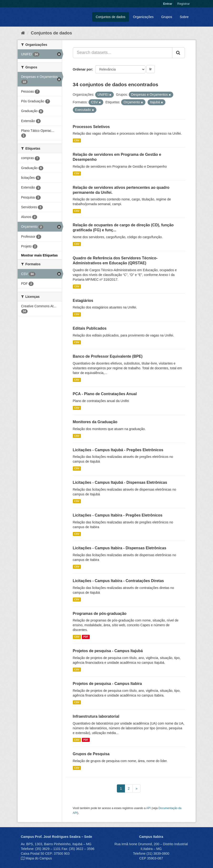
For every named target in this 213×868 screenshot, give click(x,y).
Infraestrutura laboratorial (96, 716)
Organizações (143, 17)
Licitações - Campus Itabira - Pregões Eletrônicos (118, 515)
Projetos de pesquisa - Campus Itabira (107, 684)
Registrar (184, 4)
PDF (86, 637)
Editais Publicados (90, 328)
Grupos (167, 17)
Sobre (184, 17)
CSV (77, 140)
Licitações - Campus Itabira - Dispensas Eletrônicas (120, 548)
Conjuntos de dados (111, 17)
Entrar (168, 4)
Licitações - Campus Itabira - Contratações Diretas (118, 581)
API (148, 808)
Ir (151, 69)
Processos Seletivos (91, 127)
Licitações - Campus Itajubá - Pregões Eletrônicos (118, 450)
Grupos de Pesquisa (91, 754)
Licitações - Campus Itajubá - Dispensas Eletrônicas (120, 482)
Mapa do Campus (39, 858)
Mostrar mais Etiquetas (40, 255)
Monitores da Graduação (95, 422)
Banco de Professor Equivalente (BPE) (108, 356)
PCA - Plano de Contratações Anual (105, 394)
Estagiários (83, 301)
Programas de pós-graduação (100, 614)
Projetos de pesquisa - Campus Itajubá (108, 651)
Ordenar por (82, 69)
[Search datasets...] (123, 53)
